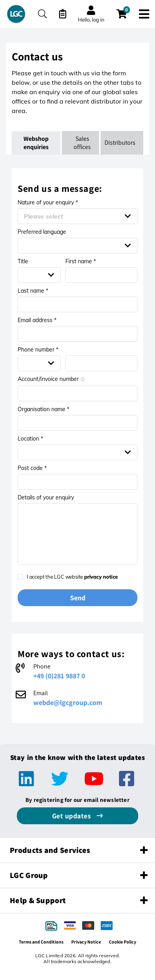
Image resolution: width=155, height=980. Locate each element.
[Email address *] (77, 334)
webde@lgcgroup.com (68, 702)
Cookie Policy (123, 942)
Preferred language (42, 232)
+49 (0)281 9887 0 (59, 676)
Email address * (37, 320)
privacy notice (101, 577)
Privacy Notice (86, 942)
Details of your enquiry (46, 497)
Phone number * (38, 350)
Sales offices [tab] (82, 143)
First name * (81, 261)
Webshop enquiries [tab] (37, 143)
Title (23, 261)
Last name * (33, 291)
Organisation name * (43, 409)
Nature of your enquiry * (48, 202)
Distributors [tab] (120, 143)
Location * (30, 439)
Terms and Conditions (41, 942)
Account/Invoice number (51, 379)
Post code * (32, 468)
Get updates (72, 816)
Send (78, 598)
